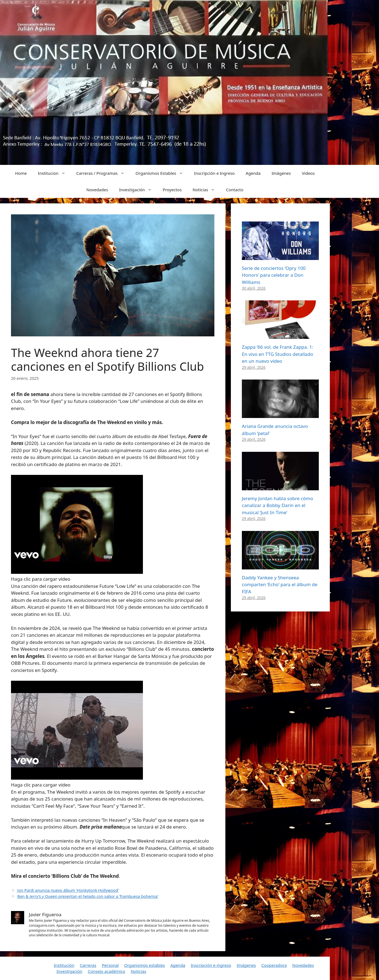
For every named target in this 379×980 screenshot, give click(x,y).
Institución (64, 965)
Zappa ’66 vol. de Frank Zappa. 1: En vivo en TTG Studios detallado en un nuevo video (278, 354)
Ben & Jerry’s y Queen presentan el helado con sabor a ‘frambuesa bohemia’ (88, 896)
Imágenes (281, 173)
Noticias (207, 190)
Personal (110, 965)
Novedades (97, 190)
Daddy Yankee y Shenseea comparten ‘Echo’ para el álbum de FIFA (280, 585)
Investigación (138, 190)
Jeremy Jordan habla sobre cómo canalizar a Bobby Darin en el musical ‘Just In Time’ (277, 505)
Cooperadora (274, 965)
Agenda (253, 173)
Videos (308, 173)
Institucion (54, 173)
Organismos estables (145, 965)
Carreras (88, 965)
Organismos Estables (162, 173)
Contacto (235, 190)
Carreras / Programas (103, 173)
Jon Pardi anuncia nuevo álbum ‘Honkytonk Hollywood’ (68, 890)
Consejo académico (106, 971)
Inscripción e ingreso (211, 965)
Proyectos (172, 190)
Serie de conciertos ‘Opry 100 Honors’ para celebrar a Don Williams (274, 275)
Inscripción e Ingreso (214, 173)
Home (21, 173)
